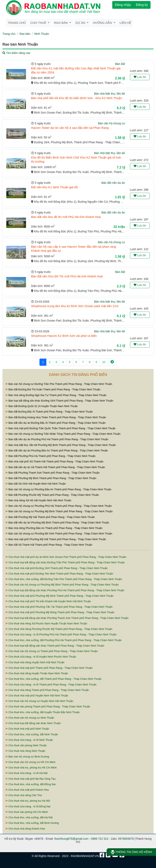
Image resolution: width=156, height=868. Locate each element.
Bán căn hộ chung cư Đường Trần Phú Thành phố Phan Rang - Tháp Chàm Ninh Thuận (59, 384)
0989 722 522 (100, 839)
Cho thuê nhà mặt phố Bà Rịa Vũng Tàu (31, 779)
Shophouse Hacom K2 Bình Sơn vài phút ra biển (64, 336)
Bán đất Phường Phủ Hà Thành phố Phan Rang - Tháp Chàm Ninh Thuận (50, 456)
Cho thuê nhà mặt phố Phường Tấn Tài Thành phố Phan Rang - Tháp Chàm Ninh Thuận (59, 607)
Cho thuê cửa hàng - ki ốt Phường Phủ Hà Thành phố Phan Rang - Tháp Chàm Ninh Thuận (61, 634)
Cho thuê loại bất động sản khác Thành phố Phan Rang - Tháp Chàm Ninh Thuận (55, 646)
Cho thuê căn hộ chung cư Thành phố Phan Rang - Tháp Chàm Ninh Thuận (52, 651)
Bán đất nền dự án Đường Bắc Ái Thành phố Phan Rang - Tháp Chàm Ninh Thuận (56, 423)
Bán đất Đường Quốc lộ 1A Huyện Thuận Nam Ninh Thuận (42, 406)
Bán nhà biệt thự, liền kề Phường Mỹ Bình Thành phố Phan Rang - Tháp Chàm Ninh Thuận (61, 445)
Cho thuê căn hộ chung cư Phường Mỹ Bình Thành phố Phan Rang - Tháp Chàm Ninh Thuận (62, 585)
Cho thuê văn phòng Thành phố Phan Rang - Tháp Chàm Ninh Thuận (48, 707)
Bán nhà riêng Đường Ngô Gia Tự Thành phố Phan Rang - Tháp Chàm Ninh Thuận (56, 395)
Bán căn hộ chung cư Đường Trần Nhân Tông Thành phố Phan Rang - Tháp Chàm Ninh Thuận (63, 434)
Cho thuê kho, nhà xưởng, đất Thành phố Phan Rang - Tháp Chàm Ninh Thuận (53, 679)
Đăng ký (142, 5)
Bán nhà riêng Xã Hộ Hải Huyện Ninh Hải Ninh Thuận (38, 500)
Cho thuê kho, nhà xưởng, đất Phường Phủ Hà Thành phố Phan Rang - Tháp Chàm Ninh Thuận (64, 640)
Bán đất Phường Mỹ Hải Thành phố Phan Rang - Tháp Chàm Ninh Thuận (50, 517)
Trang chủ (17, 23)
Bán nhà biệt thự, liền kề (109, 94)
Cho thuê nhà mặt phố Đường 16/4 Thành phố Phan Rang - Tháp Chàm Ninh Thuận (57, 568)
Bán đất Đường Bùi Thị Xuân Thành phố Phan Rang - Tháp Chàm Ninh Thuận (53, 389)
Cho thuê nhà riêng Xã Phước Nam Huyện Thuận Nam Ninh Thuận (46, 623)
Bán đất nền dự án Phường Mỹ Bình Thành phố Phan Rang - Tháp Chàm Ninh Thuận (57, 523)
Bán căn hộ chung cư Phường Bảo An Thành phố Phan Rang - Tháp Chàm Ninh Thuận (58, 489)
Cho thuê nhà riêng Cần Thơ (24, 795)
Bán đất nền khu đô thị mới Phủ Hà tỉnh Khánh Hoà (66, 217)
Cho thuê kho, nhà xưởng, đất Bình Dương (32, 823)
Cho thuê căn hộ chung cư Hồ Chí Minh (31, 762)
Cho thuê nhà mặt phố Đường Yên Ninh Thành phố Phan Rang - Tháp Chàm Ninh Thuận (59, 574)
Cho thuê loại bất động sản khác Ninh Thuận (33, 723)
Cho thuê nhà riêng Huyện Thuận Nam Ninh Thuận (37, 673)
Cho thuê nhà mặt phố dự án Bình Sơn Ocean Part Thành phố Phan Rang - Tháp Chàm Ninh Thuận (66, 557)
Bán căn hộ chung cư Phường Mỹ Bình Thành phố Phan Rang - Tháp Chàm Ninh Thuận (59, 511)
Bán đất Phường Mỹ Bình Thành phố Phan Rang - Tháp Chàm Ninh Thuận (51, 478)
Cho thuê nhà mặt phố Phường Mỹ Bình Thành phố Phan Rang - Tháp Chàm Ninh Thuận (59, 596)
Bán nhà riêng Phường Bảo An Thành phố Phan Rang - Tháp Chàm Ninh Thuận (54, 528)
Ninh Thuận (41, 34)
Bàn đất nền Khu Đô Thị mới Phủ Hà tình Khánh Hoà (67, 276)
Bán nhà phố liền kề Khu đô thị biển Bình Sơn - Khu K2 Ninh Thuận (77, 98)
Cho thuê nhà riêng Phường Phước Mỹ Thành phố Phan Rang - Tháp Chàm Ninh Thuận (59, 629)
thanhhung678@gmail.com (71, 839)
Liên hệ (125, 23)
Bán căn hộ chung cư (112, 123)
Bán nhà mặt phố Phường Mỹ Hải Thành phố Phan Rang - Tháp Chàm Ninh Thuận (56, 539)
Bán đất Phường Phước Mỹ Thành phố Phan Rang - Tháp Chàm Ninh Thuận (52, 495)
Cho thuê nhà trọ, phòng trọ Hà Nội (28, 801)
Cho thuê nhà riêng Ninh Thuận (25, 751)
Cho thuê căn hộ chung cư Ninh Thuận (30, 718)
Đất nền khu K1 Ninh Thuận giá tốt (55, 187)
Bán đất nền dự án (113, 183)
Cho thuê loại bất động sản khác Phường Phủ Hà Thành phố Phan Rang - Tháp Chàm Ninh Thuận (65, 590)
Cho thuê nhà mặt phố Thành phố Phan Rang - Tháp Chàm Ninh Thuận (49, 668)
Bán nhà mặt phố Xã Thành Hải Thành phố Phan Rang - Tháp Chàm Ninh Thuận (54, 461)
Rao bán (25, 34)
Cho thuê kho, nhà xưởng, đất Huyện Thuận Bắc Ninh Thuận (43, 712)
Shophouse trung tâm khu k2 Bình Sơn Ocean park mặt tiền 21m (75, 306)
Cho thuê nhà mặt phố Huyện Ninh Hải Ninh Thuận (37, 696)
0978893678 (126, 839)
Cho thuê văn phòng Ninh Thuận (26, 745)
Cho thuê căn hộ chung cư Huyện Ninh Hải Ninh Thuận (39, 701)
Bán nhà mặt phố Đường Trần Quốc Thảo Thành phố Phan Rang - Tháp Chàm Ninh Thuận (61, 428)
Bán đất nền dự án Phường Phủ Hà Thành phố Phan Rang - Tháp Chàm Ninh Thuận (57, 439)
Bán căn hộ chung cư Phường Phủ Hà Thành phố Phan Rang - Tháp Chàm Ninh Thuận (59, 506)
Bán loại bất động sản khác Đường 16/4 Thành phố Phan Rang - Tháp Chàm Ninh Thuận (59, 401)
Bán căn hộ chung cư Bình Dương (27, 757)
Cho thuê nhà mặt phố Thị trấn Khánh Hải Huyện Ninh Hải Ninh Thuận (48, 601)
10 (104, 362)
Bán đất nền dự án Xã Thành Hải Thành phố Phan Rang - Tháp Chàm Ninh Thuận (55, 467)
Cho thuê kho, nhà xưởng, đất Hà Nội (29, 817)
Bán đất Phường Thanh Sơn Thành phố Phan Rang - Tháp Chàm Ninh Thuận (53, 473)
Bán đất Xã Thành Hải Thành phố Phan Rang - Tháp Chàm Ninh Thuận (49, 545)
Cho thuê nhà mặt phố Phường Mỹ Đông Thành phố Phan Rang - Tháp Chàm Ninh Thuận (60, 612)
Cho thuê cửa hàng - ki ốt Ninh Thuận (29, 740)
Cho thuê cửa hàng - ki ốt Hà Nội (27, 773)
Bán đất (120, 64)
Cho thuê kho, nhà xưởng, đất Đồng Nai (31, 784)
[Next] (112, 362)
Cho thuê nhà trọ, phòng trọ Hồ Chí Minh (31, 768)
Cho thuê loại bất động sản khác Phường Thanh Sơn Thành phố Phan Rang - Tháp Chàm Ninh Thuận (67, 618)
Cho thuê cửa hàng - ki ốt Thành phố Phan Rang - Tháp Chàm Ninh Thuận (51, 685)
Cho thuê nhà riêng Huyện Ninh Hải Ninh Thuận (35, 662)
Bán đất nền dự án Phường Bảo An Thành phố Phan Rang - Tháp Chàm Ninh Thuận (57, 450)
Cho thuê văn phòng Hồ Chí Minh (27, 812)
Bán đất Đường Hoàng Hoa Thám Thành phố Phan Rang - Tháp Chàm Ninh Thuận (56, 417)
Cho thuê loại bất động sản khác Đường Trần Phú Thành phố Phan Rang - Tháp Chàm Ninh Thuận (65, 562)
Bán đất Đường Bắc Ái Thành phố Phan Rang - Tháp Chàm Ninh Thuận (49, 412)
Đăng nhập (123, 5)
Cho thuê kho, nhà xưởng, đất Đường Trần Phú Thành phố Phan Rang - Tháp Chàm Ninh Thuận (64, 579)
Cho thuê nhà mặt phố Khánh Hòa (27, 790)
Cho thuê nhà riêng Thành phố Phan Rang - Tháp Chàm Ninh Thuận (47, 690)
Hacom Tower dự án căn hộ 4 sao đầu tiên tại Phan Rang (70, 128)
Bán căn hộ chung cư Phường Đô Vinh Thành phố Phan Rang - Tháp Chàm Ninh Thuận (59, 534)
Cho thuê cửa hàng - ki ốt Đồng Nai (28, 806)
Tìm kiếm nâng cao (16, 53)
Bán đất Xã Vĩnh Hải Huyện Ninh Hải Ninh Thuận (36, 484)
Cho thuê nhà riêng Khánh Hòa (25, 829)
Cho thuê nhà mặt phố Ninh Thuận (27, 729)
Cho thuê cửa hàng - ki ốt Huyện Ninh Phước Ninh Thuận (41, 657)
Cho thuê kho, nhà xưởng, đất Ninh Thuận (32, 734)
